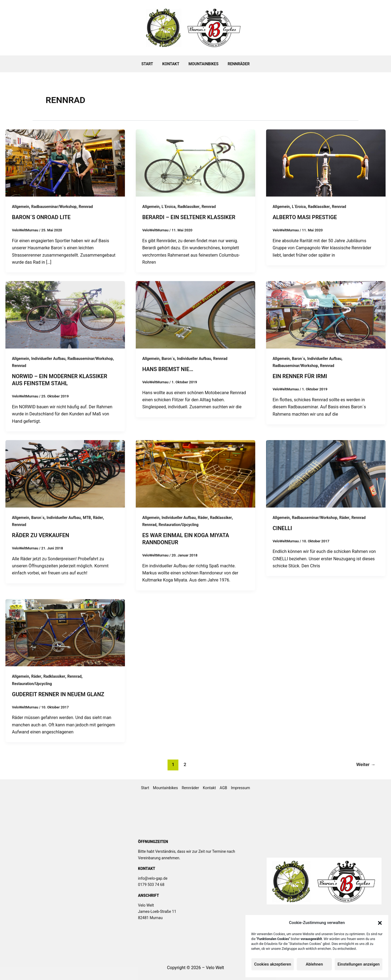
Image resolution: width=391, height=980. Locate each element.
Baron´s (168, 359)
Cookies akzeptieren (273, 964)
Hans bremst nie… (168, 369)
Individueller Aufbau (48, 359)
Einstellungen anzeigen (359, 964)
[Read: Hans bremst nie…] (195, 314)
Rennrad (86, 207)
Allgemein (21, 207)
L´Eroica (168, 207)
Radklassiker (189, 207)
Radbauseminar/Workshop (54, 207)
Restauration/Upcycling (179, 525)
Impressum (240, 788)
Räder (98, 518)
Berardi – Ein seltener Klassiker (189, 217)
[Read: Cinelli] (326, 473)
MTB (87, 518)
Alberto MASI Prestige (305, 217)
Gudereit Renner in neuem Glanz (58, 694)
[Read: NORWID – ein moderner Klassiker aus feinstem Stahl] (65, 314)
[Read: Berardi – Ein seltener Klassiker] (195, 163)
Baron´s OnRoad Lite (41, 217)
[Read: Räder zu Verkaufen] (65, 473)
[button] (380, 923)
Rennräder (236, 64)
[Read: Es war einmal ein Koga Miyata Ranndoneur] (195, 473)
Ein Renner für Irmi (300, 376)
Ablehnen (314, 964)
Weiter (366, 764)
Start (150, 64)
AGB (223, 788)
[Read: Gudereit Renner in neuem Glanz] (65, 632)
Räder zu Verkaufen (41, 535)
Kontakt (172, 64)
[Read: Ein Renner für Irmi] (326, 314)
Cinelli (282, 528)
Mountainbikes (203, 64)
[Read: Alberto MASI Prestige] (326, 163)
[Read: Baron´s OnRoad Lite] (65, 163)
